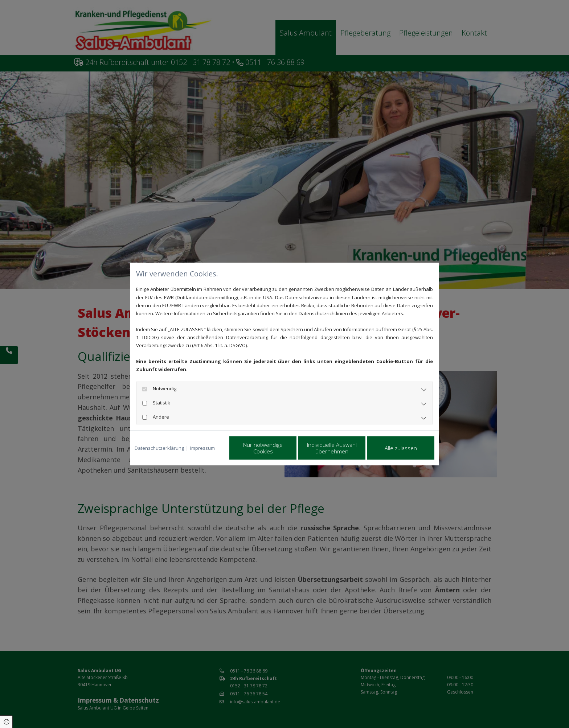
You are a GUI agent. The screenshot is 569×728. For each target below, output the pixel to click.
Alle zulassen (401, 448)
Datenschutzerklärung (159, 448)
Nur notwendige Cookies (263, 448)
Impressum (202, 448)
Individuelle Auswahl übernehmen (332, 448)
